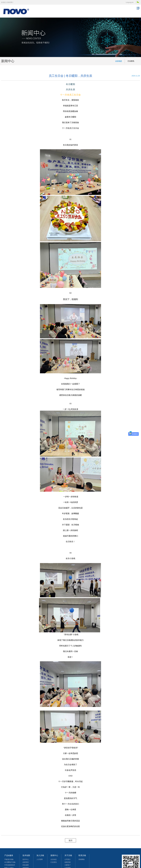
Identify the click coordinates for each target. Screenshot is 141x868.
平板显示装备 (9, 859)
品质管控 (26, 862)
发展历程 (68, 862)
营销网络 (82, 859)
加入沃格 (40, 855)
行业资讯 (131, 61)
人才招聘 (40, 859)
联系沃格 (82, 855)
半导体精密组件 (10, 865)
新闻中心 (54, 855)
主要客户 (68, 865)
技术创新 (26, 855)
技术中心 (26, 859)
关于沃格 (68, 855)
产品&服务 (9, 855)
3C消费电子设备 (10, 862)
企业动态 (119, 61)
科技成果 (26, 865)
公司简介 (68, 859)
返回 (70, 840)
